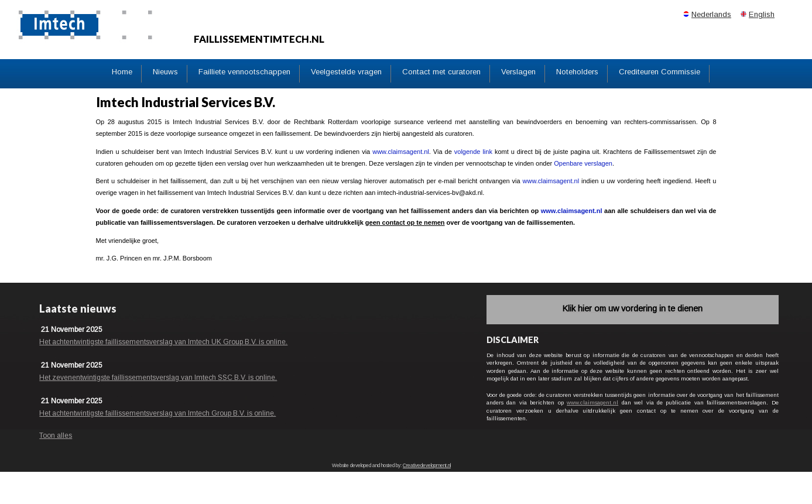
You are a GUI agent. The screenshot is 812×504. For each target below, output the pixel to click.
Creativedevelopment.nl (427, 466)
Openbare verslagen (583, 163)
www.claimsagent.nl (401, 152)
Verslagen (518, 72)
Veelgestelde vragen (346, 72)
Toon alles (56, 436)
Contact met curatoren (441, 72)
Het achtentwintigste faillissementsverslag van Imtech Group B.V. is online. (157, 413)
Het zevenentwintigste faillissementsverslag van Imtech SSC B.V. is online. (158, 378)
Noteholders (577, 72)
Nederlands (711, 14)
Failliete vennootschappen (244, 72)
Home (122, 72)
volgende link (473, 152)
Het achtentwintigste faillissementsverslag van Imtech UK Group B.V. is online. (163, 342)
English (762, 14)
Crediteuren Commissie (659, 72)
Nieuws (165, 72)
